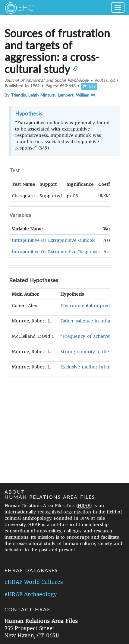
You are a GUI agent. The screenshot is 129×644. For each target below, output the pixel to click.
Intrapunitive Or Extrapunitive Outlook (53, 240)
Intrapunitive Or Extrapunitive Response (55, 251)
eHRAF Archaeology (31, 594)
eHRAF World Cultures (34, 582)
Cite (89, 86)
